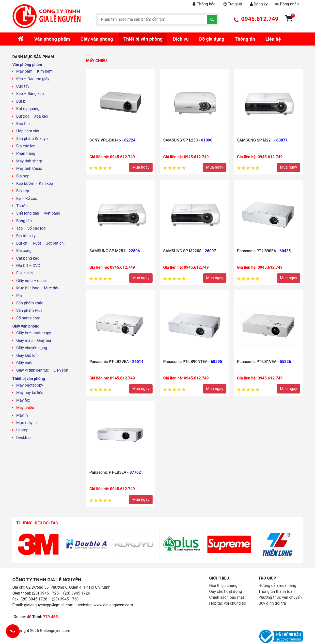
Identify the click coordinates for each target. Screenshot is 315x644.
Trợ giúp (233, 4)
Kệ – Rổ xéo (27, 198)
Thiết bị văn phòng (143, 39)
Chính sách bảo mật (227, 597)
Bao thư (23, 124)
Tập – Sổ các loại (31, 228)
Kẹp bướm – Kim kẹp (35, 183)
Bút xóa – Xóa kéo (32, 116)
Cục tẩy (23, 86)
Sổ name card (28, 318)
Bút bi (21, 101)
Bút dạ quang (28, 109)
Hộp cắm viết (28, 131)
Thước (22, 206)
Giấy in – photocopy (34, 333)
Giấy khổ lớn (27, 355)
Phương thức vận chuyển (280, 597)
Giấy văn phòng (97, 39)
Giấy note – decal (31, 281)
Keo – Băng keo (30, 94)
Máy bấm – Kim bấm (34, 71)
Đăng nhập (287, 4)
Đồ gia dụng (212, 39)
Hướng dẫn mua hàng (277, 586)
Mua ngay (141, 167)
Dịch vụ (181, 39)
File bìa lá (24, 273)
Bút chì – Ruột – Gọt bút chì (40, 243)
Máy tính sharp (29, 161)
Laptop (22, 430)
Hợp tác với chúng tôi (228, 603)
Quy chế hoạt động (226, 591)
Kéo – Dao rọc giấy (33, 79)
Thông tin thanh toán (276, 591)
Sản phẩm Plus (29, 310)
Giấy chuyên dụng (32, 348)
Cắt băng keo (28, 258)
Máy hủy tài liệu (30, 393)
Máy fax (23, 400)
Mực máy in (26, 423)
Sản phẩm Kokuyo (32, 139)
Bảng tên (24, 221)
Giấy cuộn (25, 363)
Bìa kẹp (23, 191)
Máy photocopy (30, 385)
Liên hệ (273, 39)
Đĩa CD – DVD (28, 266)
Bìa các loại (26, 146)
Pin (19, 296)
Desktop (24, 438)
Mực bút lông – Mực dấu (38, 288)
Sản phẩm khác (30, 303)
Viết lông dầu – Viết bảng (38, 213)
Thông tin (245, 39)
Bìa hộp (23, 176)
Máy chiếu (25, 408)
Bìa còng (24, 251)
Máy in (22, 415)
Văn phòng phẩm (52, 39)
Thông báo (204, 4)
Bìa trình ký (26, 236)
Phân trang (26, 153)
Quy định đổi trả (272, 603)
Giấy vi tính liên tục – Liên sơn (42, 370)
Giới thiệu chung (223, 586)
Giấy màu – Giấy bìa (34, 340)
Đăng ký (259, 4)
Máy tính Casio (29, 168)
